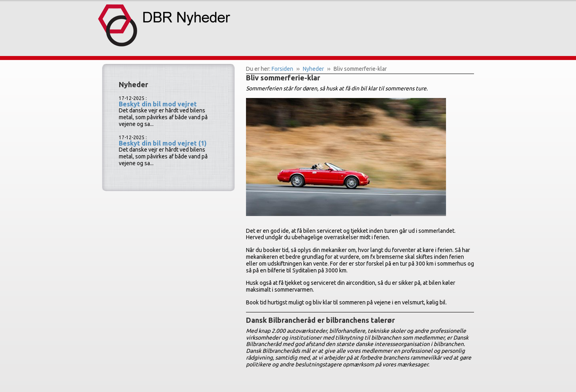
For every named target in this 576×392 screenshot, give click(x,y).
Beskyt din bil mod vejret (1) (163, 143)
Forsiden (282, 69)
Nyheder (313, 69)
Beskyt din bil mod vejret (158, 104)
